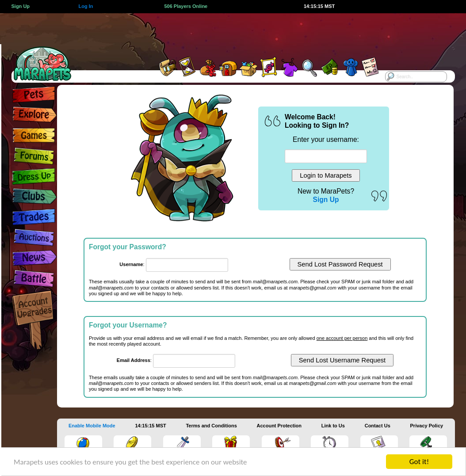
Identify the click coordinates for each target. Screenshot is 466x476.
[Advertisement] (223, 33)
